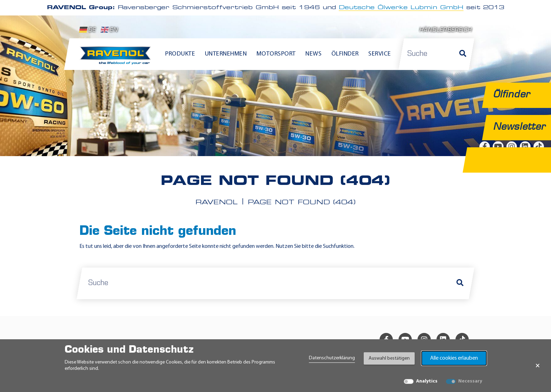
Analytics (427, 381)
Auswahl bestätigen (389, 358)
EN (109, 30)
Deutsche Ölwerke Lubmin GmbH (401, 8)
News (313, 54)
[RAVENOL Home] (117, 58)
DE (87, 30)
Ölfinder (345, 54)
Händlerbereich (445, 30)
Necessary (470, 381)
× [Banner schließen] (538, 366)
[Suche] (463, 54)
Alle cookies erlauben (454, 358)
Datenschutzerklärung (332, 358)
